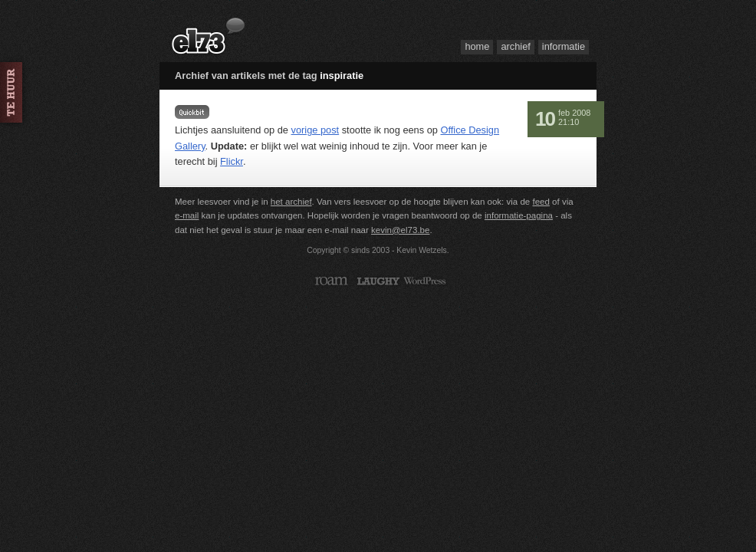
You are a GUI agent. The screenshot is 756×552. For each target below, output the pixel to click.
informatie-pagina (519, 215)
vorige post (316, 130)
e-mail (187, 215)
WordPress (425, 281)
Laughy (378, 281)
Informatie (564, 46)
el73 (209, 37)
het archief (291, 202)
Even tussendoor (192, 112)
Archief (515, 46)
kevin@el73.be (400, 230)
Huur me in (15, 92)
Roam (332, 281)
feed (541, 202)
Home (477, 46)
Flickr (232, 161)
